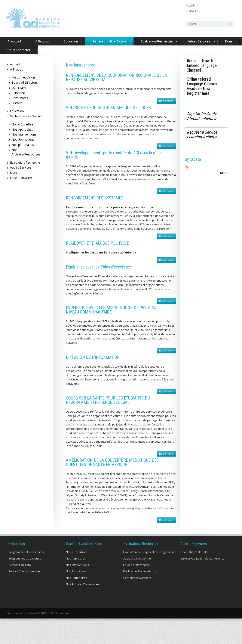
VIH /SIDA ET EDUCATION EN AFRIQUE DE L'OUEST (109, 108)
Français (191, 11)
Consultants (20, 98)
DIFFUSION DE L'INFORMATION (93, 357)
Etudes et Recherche (137, 565)
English (191, 5)
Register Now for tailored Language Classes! (202, 65)
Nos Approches (22, 129)
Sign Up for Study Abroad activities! (202, 116)
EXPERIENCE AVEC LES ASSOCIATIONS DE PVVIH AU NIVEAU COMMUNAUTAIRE (111, 310)
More (224, 173)
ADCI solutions (60, 613)
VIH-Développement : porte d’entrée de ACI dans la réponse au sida (116, 155)
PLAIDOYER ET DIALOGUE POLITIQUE (97, 243)
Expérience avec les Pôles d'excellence (99, 267)
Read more (168, 101)
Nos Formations (23, 140)
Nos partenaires (23, 145)
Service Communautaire (24, 571)
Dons (229, 41)
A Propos (41, 41)
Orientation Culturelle (194, 552)
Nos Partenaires (76, 578)
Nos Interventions (24, 134)
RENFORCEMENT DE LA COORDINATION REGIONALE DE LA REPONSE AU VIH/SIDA (116, 77)
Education (70, 41)
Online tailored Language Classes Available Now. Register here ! (202, 86)
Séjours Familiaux (20, 565)
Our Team (19, 88)
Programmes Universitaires (26, 552)
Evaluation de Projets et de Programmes (149, 552)
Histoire (17, 103)
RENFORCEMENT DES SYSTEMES (95, 198)
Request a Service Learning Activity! (202, 134)
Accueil (16, 41)
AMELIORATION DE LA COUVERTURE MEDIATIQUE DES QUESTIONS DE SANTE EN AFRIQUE (112, 462)
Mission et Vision (23, 77)
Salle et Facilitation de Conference (202, 558)
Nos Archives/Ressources (83, 584)
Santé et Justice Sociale (108, 41)
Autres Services (198, 41)
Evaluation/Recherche (156, 41)
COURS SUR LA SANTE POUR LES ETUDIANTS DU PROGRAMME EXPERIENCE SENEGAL (108, 400)
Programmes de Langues (25, 558)
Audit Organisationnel (137, 558)
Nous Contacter (19, 50)
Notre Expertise (22, 124)
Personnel (19, 93)
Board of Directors (25, 82)
